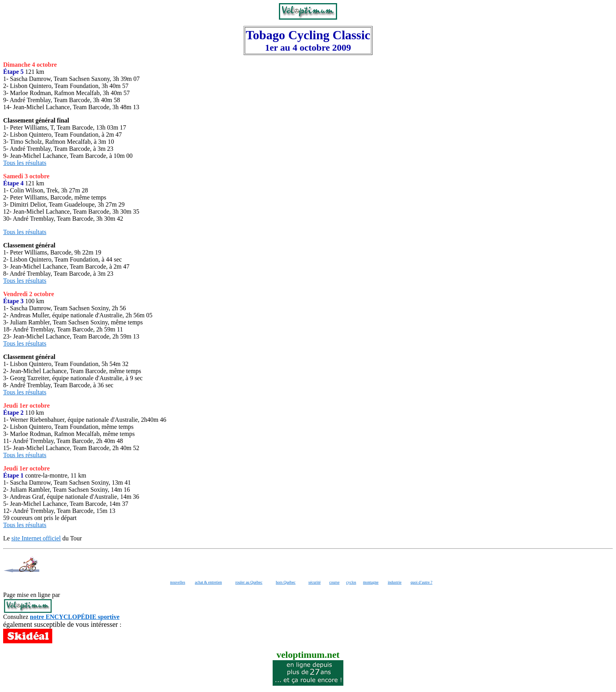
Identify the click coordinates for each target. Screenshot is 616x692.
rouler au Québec (249, 582)
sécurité (314, 582)
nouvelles (178, 582)
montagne (371, 582)
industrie (395, 582)
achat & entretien (208, 582)
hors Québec (286, 582)
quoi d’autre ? (422, 582)
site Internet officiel (36, 538)
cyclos (351, 582)
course (334, 582)
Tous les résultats (25, 163)
